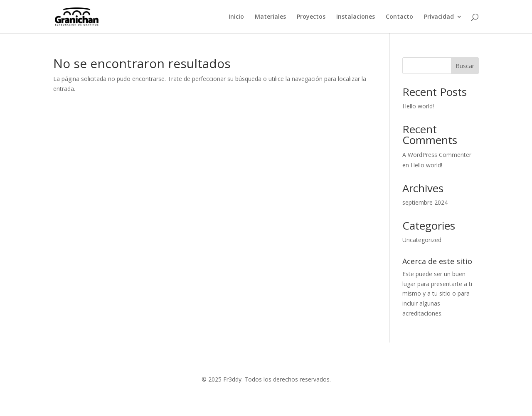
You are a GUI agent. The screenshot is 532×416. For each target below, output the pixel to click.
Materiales (270, 17)
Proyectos (311, 17)
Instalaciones (356, 17)
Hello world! (418, 106)
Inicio (236, 17)
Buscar (465, 66)
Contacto (399, 17)
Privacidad (439, 17)
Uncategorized (422, 240)
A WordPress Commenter (437, 155)
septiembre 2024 (425, 202)
